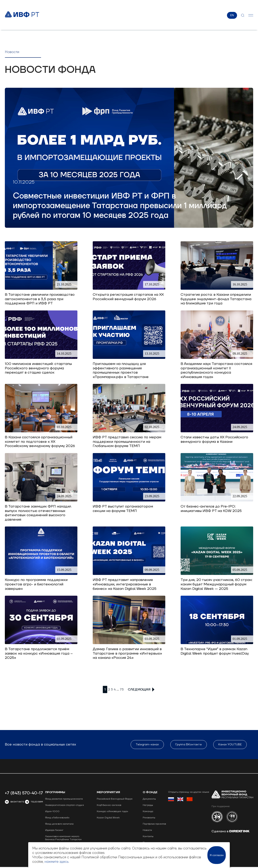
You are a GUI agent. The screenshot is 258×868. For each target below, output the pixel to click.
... (118, 690)
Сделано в (230, 831)
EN (232, 15)
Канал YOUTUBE (230, 745)
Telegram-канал (147, 745)
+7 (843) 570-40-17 (24, 793)
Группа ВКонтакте (189, 745)
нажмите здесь (57, 862)
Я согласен (217, 855)
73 (122, 690)
